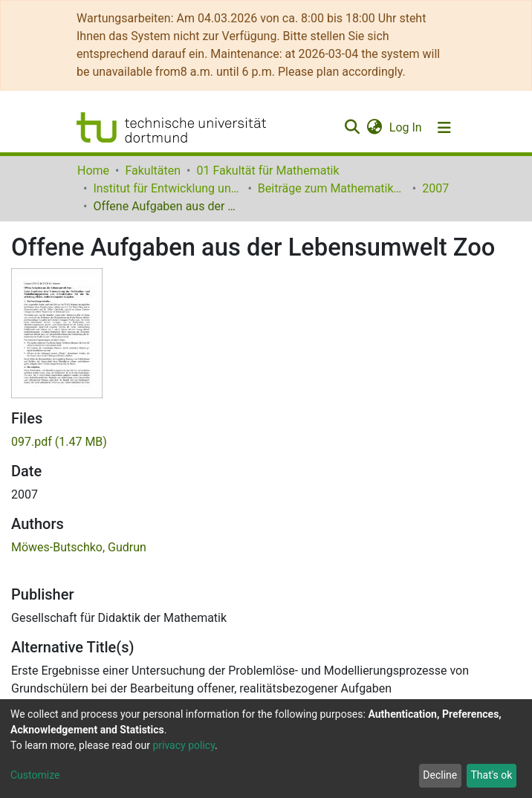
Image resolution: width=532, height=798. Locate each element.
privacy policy (184, 745)
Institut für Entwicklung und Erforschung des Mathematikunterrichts (167, 188)
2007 (435, 188)
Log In (406, 127)
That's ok (491, 775)
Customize (35, 775)
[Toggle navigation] (444, 128)
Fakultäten (153, 171)
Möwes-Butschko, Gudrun (79, 547)
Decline (440, 775)
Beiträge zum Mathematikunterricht (332, 188)
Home (93, 171)
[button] (374, 128)
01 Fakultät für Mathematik (267, 171)
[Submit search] (352, 128)
